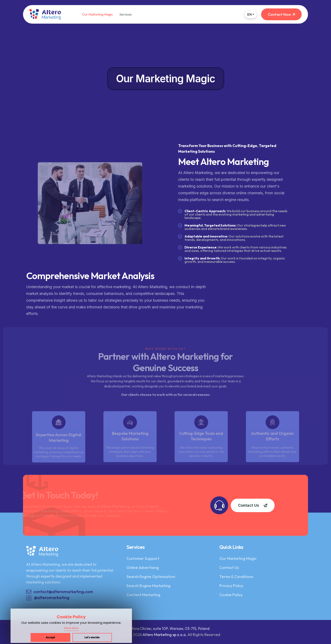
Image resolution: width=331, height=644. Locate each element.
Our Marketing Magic (98, 14)
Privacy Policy (231, 586)
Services (125, 14)
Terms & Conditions (236, 577)
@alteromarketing (48, 598)
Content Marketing (143, 595)
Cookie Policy (231, 595)
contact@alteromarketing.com (63, 592)
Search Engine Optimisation (151, 577)
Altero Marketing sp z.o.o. (165, 635)
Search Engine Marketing (148, 586)
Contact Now (281, 14)
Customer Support (143, 558)
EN (249, 14)
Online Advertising (143, 568)
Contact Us (253, 505)
